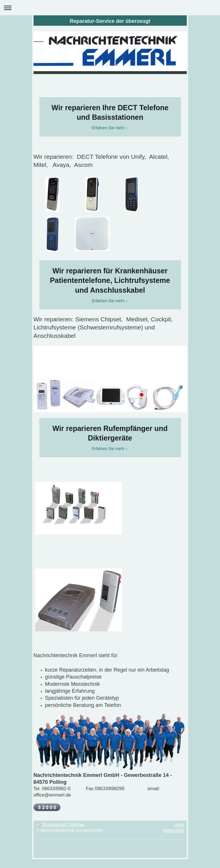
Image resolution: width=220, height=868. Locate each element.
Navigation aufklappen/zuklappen (110, 8)
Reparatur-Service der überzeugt (110, 21)
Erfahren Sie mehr (108, 128)
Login (179, 825)
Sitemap (77, 825)
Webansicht (173, 830)
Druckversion (52, 825)
